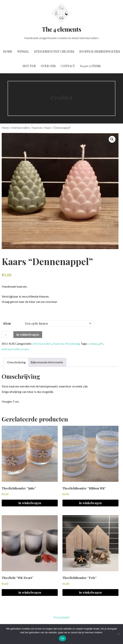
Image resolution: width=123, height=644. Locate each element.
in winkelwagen (28, 335)
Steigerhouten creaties (54, 51)
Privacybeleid (61, 617)
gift (101, 344)
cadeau (93, 344)
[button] (112, 139)
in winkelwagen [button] (30, 503)
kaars (26, 349)
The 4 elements (61, 29)
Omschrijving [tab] (16, 362)
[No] (118, 634)
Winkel (23, 51)
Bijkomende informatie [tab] (47, 362)
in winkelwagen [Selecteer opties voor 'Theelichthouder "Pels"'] (90, 592)
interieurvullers (11, 349)
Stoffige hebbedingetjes (100, 51)
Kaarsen (37, 128)
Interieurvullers (21, 128)
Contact (68, 66)
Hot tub (29, 66)
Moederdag (72, 344)
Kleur (7, 323)
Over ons (48, 66)
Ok (62, 638)
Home (8, 51)
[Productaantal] (7, 335)
